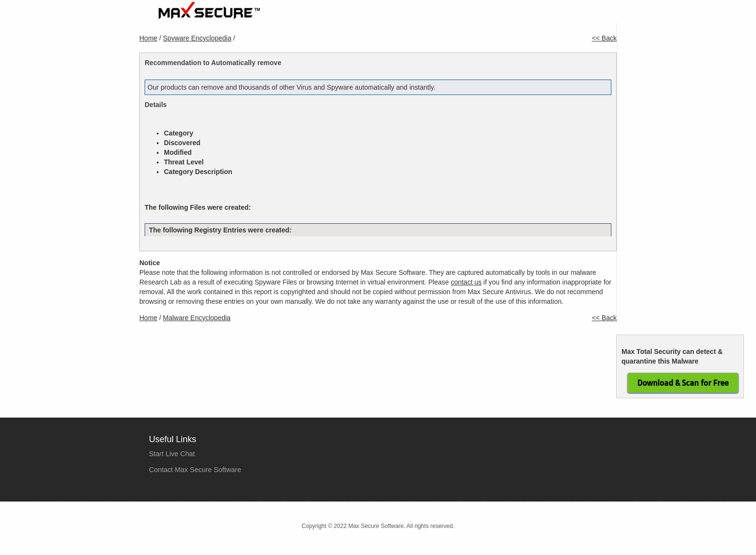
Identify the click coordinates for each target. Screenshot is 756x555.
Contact (597, 15)
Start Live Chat (172, 454)
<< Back (604, 38)
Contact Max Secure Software (195, 470)
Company (519, 15)
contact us (466, 282)
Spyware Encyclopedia (197, 38)
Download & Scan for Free (683, 383)
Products (425, 15)
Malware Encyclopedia (197, 318)
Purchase (471, 15)
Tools (560, 15)
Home (385, 15)
